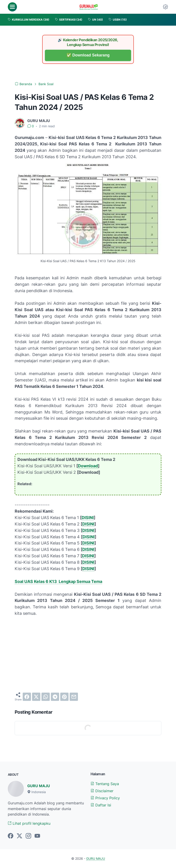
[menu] (12, 7)
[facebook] (27, 697)
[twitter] (36, 697)
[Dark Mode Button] (165, 7)
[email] (74, 697)
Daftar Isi (101, 805)
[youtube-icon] (37, 836)
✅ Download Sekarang (88, 55)
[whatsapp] (46, 697)
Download (88, 466)
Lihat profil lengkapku (29, 823)
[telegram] (55, 697)
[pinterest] (64, 697)
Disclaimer (102, 791)
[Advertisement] (88, 654)
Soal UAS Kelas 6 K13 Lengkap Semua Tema (58, 581)
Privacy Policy (105, 798)
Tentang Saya (105, 784)
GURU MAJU (39, 786)
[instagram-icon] (28, 836)
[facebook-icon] (11, 836)
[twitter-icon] (19, 836)
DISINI (88, 518)
